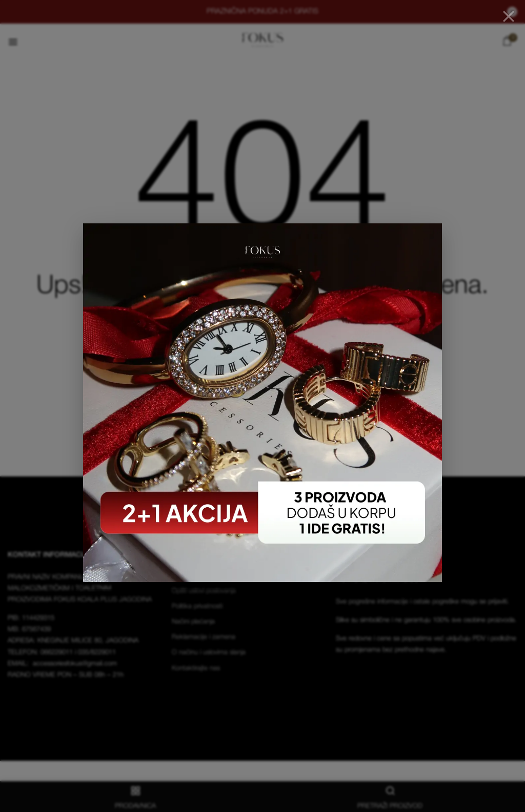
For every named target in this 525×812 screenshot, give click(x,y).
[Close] (509, 16)
